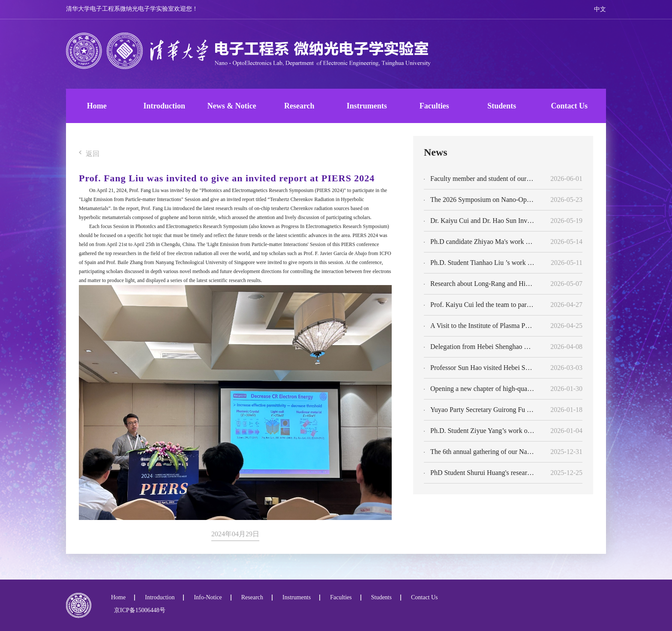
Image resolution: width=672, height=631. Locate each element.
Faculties (434, 106)
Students (502, 106)
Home (97, 106)
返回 (89, 154)
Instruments (367, 106)
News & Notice (232, 106)
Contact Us (570, 106)
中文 (600, 9)
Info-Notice (208, 598)
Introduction (164, 106)
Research (299, 106)
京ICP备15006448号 (138, 610)
